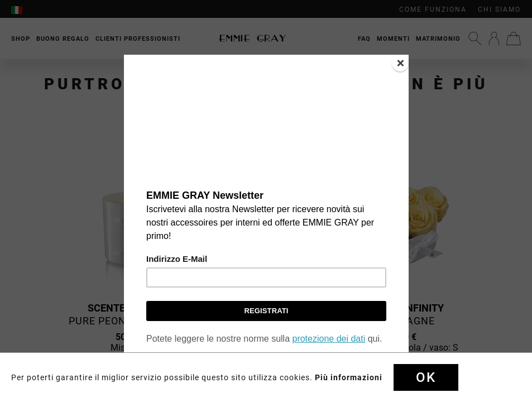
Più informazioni (349, 377)
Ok (426, 377)
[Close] (400, 63)
